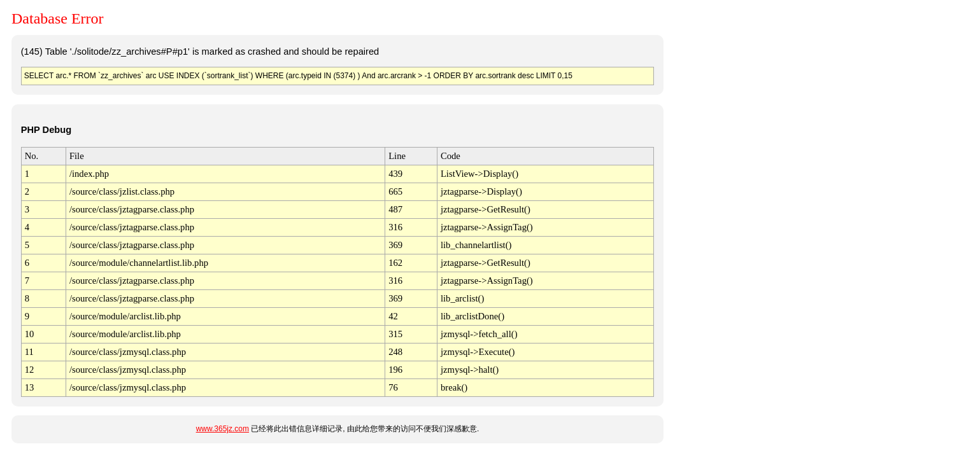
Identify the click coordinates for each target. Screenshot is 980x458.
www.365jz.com (223, 429)
